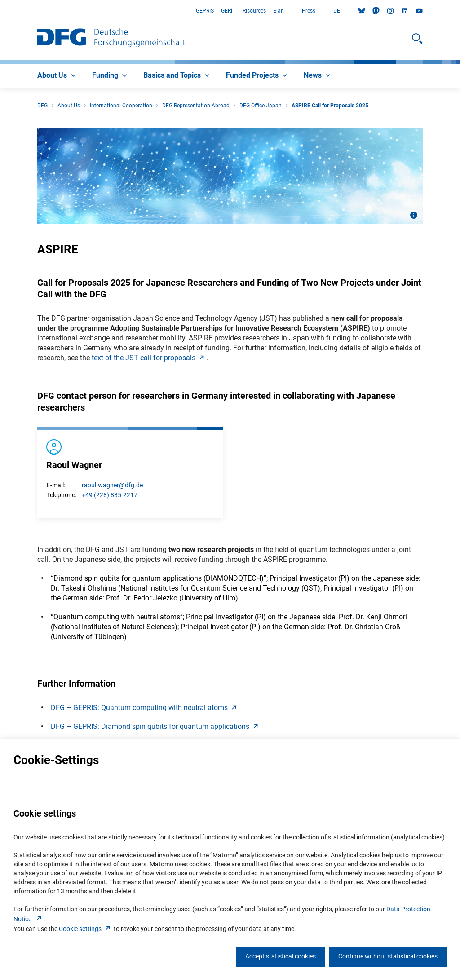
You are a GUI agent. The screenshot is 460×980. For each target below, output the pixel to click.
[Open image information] (414, 215)
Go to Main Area (0, 11)
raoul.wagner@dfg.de (112, 485)
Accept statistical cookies (281, 956)
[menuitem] (57, 76)
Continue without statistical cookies (388, 956)
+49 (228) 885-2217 (110, 495)
